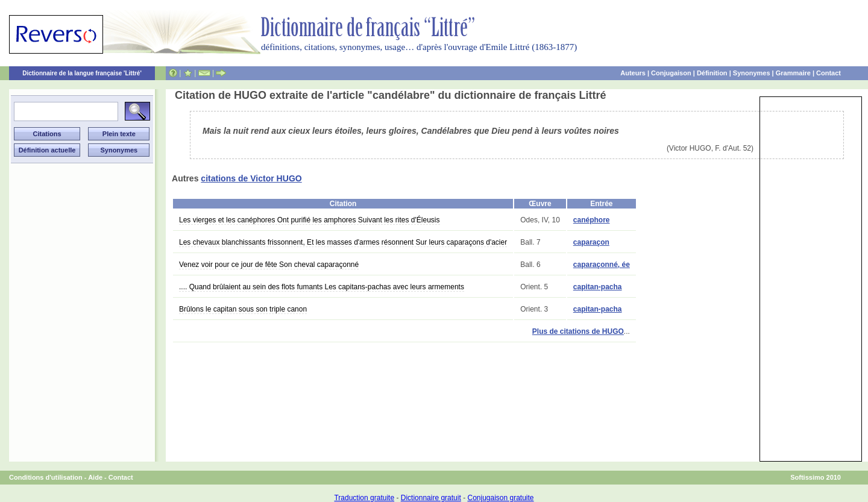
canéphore (592, 220)
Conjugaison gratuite (500, 498)
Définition (712, 73)
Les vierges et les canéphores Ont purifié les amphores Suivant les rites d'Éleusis (310, 220)
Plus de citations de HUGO (578, 331)
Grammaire (793, 73)
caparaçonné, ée (602, 265)
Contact (829, 73)
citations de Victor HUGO (251, 178)
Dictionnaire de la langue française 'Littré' (82, 73)
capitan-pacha (598, 287)
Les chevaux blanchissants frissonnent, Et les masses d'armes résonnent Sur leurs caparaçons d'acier (343, 242)
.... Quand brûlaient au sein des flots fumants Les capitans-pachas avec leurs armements (322, 287)
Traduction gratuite (364, 498)
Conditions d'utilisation (46, 477)
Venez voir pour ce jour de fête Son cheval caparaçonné (269, 265)
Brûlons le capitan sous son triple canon (243, 309)
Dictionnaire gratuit (431, 498)
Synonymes (752, 73)
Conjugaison (671, 73)
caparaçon (591, 242)
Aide (95, 477)
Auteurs (633, 73)
